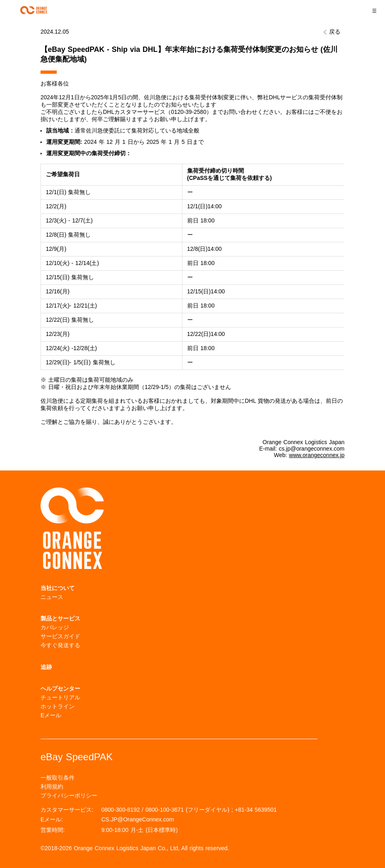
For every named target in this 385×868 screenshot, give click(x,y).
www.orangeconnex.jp (317, 455)
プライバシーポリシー (69, 795)
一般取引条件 (58, 778)
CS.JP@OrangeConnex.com (138, 819)
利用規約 (52, 787)
